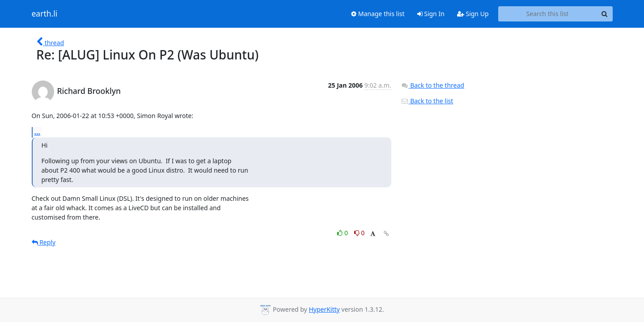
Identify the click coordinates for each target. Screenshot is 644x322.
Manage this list (378, 14)
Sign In (431, 14)
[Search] (605, 14)
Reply (44, 242)
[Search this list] (548, 14)
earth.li (45, 14)
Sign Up (473, 14)
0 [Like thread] (343, 233)
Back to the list (427, 101)
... (38, 132)
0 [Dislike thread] (360, 233)
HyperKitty (324, 309)
